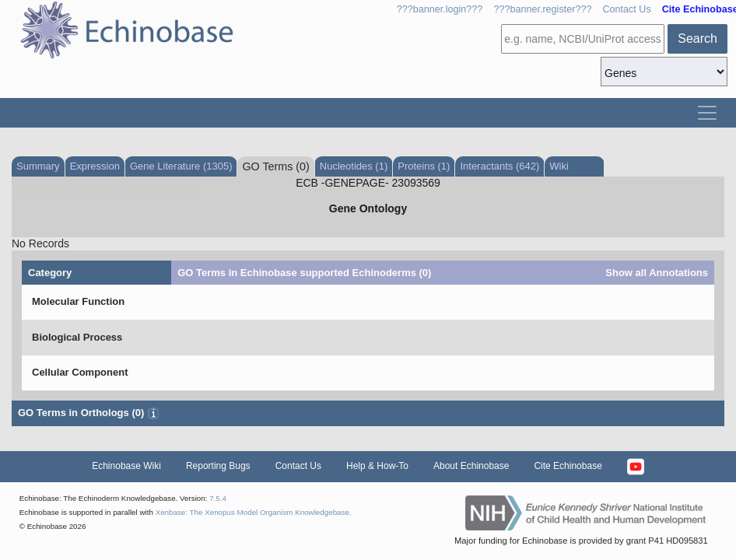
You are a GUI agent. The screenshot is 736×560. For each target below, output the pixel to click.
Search (697, 38)
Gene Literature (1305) (181, 166)
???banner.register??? (542, 9)
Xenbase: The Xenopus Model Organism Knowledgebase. (254, 512)
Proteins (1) (424, 166)
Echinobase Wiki (126, 466)
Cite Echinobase (568, 466)
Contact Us (626, 9)
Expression (95, 166)
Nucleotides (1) (354, 166)
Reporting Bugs (218, 466)
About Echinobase (471, 466)
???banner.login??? (440, 9)
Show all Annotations (657, 273)
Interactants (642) (499, 166)
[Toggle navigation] (707, 113)
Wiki (559, 166)
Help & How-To (377, 466)
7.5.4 (218, 498)
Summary (38, 166)
